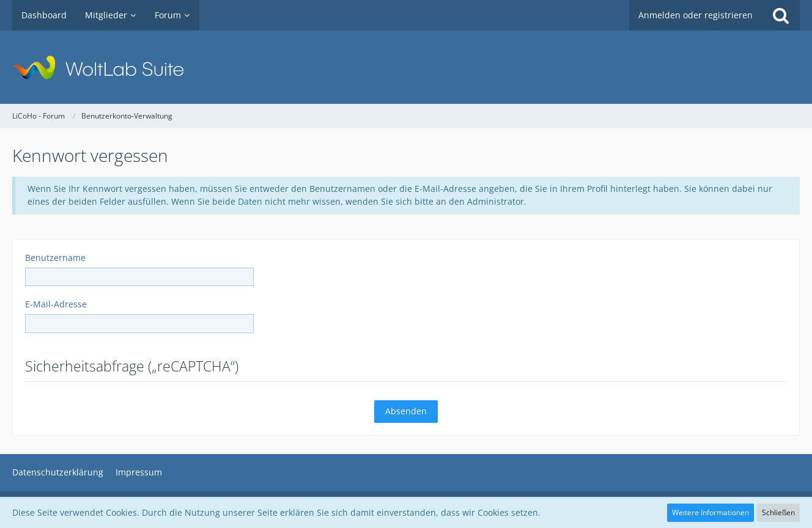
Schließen (778, 512)
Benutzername (55, 258)
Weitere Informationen (711, 512)
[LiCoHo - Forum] (406, 67)
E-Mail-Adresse (56, 304)
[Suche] (781, 15)
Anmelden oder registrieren (696, 15)
